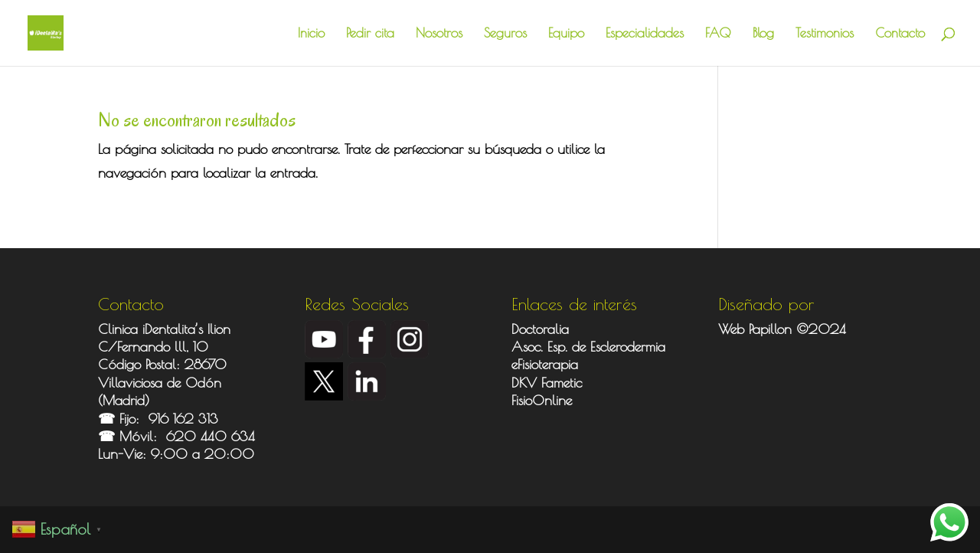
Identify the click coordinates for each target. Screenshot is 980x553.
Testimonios (825, 34)
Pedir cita (370, 34)
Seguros (505, 34)
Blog (763, 34)
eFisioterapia (545, 364)
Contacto (900, 34)
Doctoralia (540, 329)
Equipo (566, 34)
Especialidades (645, 34)
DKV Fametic (547, 383)
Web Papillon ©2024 (782, 329)
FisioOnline (542, 400)
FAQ (718, 34)
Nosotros (439, 34)
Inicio (311, 34)
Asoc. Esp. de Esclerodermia (591, 347)
